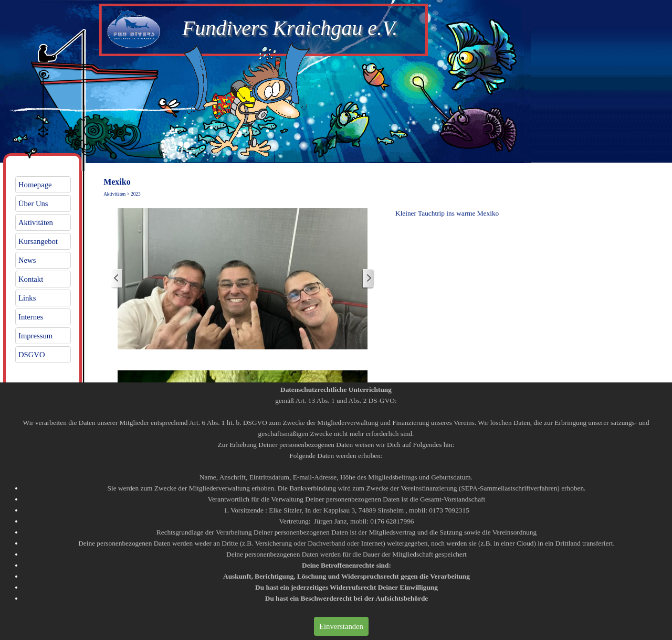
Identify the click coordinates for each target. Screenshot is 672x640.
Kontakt (31, 279)
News (27, 260)
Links (27, 298)
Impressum (35, 336)
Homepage (35, 185)
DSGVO (32, 355)
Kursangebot (38, 241)
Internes (31, 317)
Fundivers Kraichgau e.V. (290, 28)
